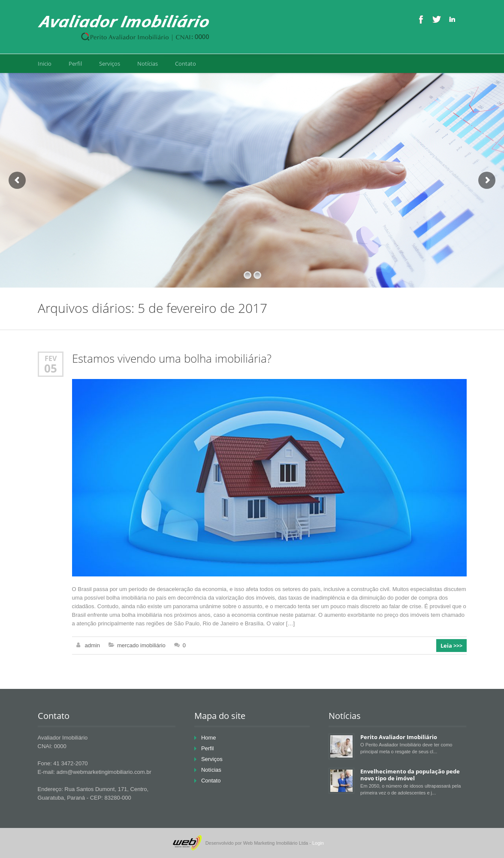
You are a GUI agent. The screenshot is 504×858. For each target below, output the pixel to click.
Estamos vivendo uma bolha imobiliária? (172, 359)
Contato (186, 64)
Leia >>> (451, 646)
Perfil (75, 64)
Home (209, 738)
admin (92, 645)
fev (51, 358)
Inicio (45, 64)
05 (51, 368)
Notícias (148, 64)
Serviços (110, 64)
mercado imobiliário (141, 645)
